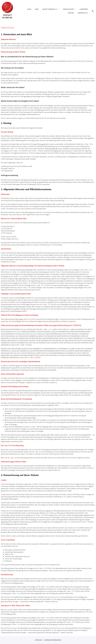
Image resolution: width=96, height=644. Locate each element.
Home (29, 9)
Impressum (39, 640)
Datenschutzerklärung (53, 640)
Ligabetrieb (84, 9)
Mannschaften (69, 9)
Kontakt (71, 13)
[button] (93, 11)
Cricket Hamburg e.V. (51, 9)
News (37, 9)
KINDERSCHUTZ (83, 13)
